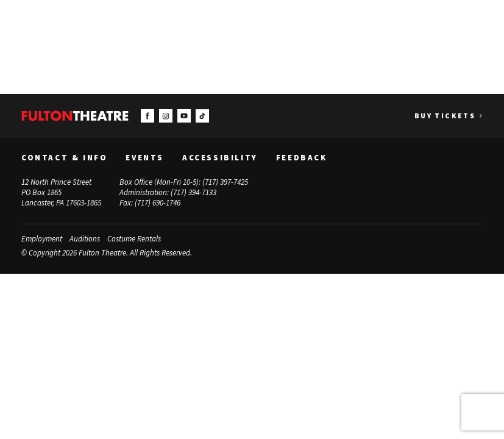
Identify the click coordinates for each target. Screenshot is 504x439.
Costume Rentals (134, 239)
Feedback (302, 158)
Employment (42, 239)
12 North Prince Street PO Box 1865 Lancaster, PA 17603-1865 (61, 192)
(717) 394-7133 (193, 192)
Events (145, 158)
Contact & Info (64, 158)
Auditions (85, 239)
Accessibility (220, 158)
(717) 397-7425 (225, 182)
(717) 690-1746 (158, 202)
